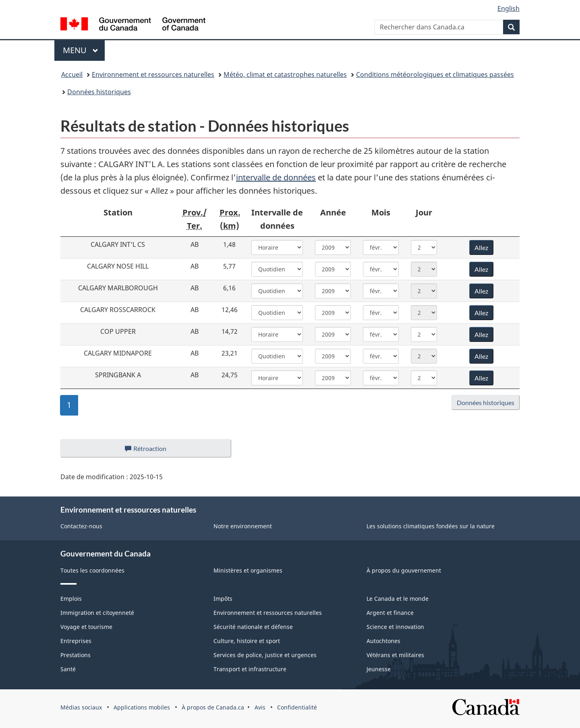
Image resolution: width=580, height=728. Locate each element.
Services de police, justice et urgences (265, 655)
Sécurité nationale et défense (253, 627)
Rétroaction (152, 451)
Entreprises (76, 641)
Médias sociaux (81, 707)
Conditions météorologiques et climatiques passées (435, 74)
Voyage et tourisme (86, 627)
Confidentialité (297, 707)
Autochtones (383, 641)
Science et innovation (395, 627)
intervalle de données (276, 177)
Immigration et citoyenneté (97, 613)
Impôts (223, 599)
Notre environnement (243, 526)
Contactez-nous (81, 526)
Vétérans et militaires (395, 655)
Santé (68, 669)
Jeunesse (379, 669)
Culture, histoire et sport (247, 641)
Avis (260, 707)
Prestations (76, 655)
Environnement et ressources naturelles (153, 74)
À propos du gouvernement (404, 570)
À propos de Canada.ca (213, 707)
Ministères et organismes (248, 570)
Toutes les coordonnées (92, 570)
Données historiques (99, 92)
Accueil (72, 74)
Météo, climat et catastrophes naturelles (285, 74)
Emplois (71, 599)
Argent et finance (390, 613)
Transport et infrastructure (250, 669)
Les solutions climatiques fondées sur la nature (431, 526)
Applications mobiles (142, 707)
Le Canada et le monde (398, 599)
